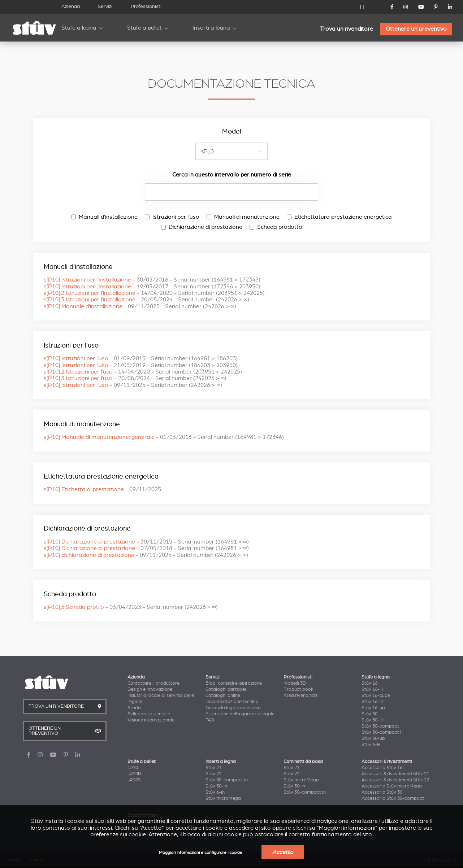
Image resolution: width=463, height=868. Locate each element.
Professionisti (146, 6)
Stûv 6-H (371, 745)
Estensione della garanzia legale (240, 714)
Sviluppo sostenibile (149, 714)
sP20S (134, 780)
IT (363, 7)
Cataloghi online (223, 695)
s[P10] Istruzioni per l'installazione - (152, 280)
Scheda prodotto (276, 227)
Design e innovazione (150, 689)
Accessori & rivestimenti (387, 762)
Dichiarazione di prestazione (202, 227)
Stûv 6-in (215, 792)
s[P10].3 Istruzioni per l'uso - (135, 378)
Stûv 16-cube (376, 695)
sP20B (134, 774)
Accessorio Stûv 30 (382, 792)
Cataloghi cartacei (226, 689)
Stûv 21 (213, 768)
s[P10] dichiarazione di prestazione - (146, 555)
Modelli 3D (295, 683)
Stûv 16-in (372, 702)
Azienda (71, 6)
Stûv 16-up (373, 708)
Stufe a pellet (144, 28)
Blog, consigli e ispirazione (234, 683)
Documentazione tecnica (232, 702)
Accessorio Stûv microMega (392, 786)
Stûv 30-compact (380, 726)
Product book (298, 689)
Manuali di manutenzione (243, 217)
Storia (134, 708)
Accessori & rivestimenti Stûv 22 (395, 780)
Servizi (105, 6)
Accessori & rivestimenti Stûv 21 (395, 774)
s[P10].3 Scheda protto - (131, 607)
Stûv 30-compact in (227, 780)
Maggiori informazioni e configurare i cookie (200, 853)
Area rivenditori (300, 695)
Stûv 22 (213, 774)
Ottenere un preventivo (416, 29)
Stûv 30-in (216, 786)
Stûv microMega (223, 798)
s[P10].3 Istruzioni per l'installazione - (146, 300)
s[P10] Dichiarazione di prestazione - (146, 542)
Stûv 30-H (372, 720)
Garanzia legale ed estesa (233, 708)
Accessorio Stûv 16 (382, 768)
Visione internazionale (151, 720)
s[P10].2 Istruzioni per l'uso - (143, 372)
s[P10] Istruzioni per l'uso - (141, 358)
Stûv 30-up (373, 738)
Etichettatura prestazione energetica (339, 217)
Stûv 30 (369, 714)
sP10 (133, 768)
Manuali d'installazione (104, 217)
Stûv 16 (369, 683)
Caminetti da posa (303, 762)
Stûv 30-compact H (382, 732)
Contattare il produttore (153, 683)
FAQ (210, 720)
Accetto (283, 852)
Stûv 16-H (372, 689)
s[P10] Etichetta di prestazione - (102, 489)
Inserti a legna (211, 28)
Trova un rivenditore (347, 29)
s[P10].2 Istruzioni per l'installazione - (154, 293)
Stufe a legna (79, 28)
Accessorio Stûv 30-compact (393, 798)
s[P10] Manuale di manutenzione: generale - (164, 437)
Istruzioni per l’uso (172, 217)
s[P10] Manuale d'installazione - (140, 306)
